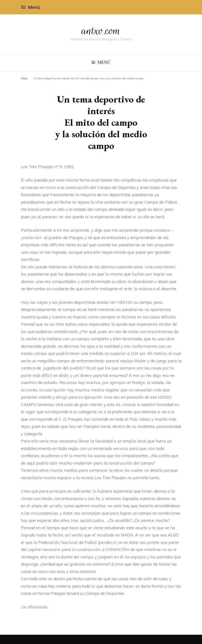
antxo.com (101, 31)
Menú (30, 7)
